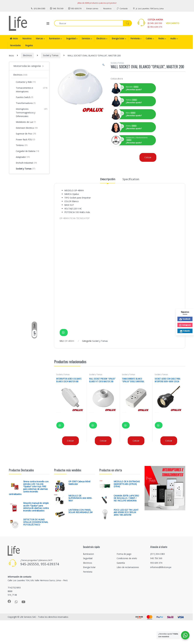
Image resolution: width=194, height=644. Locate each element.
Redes (161, 38)
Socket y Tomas (51, 55)
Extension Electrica (25, 128)
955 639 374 (75, 8)
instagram (185, 325)
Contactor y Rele (24, 82)
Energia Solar (118, 38)
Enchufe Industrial (25, 163)
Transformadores (24, 103)
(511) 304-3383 (158, 554)
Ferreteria (135, 38)
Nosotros (107, 8)
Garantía (121, 563)
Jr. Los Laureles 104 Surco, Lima (148, 9)
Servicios (86, 38)
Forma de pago (124, 554)
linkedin (185, 331)
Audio (173, 38)
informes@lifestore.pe (161, 567)
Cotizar (148, 157)
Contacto (122, 9)
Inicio (14, 38)
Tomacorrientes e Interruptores (30, 90)
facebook (185, 319)
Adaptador (21, 157)
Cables (149, 38)
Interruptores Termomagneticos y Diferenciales (30, 113)
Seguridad (71, 38)
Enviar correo (92, 8)
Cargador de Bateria (26, 151)
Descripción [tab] (108, 179)
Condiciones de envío (127, 558)
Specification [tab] (131, 179)
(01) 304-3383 (38, 9)
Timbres (20, 145)
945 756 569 (57, 8)
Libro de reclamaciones (128, 567)
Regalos (29, 45)
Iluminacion (54, 38)
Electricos (101, 38)
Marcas (39, 38)
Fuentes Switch (23, 97)
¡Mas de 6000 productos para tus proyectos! (97, 3)
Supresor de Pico (25, 134)
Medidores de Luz (24, 122)
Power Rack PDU (24, 140)
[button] (103, 65)
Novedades (15, 45)
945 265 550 (155, 23)
